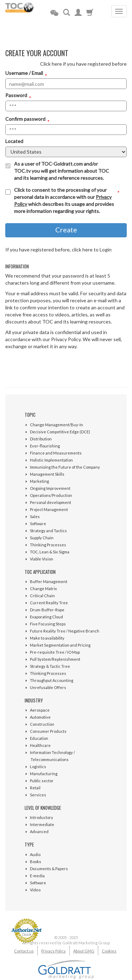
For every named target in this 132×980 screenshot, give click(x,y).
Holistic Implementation (51, 460)
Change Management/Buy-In (56, 425)
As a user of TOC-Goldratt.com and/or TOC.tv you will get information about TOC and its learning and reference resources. (62, 171)
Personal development (51, 502)
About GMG (84, 951)
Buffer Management (49, 581)
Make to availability (47, 638)
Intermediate (42, 824)
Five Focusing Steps (48, 624)
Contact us (24, 951)
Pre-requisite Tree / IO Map (55, 652)
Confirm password (25, 119)
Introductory (42, 817)
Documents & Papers (49, 869)
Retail (35, 788)
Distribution (41, 439)
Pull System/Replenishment (55, 659)
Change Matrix (43, 589)
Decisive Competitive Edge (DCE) (60, 432)
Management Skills (47, 474)
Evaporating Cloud (46, 617)
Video (35, 890)
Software (38, 524)
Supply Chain (42, 538)
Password (16, 95)
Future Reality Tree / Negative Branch (65, 631)
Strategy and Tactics (48, 531)
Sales (35, 516)
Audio (35, 854)
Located (14, 141)
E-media (37, 876)
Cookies (109, 951)
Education (39, 738)
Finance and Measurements (56, 453)
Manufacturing (44, 774)
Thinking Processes (48, 545)
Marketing (39, 481)
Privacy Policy (54, 951)
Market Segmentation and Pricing (60, 645)
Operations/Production (51, 495)
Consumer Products (48, 731)
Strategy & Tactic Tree (50, 666)
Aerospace (40, 710)
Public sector (42, 781)
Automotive (40, 717)
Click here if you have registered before (83, 64)
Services (38, 795)
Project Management (49, 509)
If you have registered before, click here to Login (58, 250)
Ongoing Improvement (50, 488)
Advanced (39, 831)
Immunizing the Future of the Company (65, 467)
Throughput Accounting (52, 680)
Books (36, 862)
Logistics (38, 767)
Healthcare (40, 745)
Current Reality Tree (49, 603)
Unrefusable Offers (48, 687)
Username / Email (24, 73)
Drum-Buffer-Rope (47, 610)
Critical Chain (42, 596)
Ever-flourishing (45, 446)
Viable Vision (42, 559)
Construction (42, 724)
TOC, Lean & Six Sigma (50, 552)
